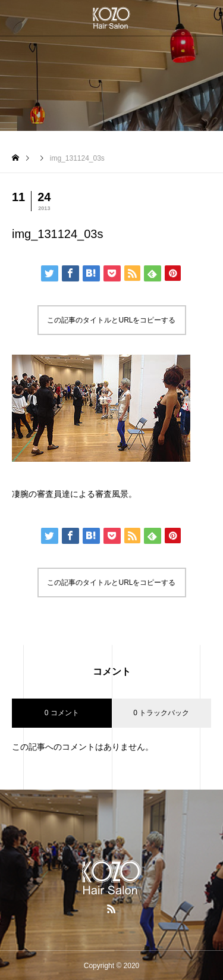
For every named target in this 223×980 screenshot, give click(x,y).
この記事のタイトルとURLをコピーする (111, 320)
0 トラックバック (161, 713)
